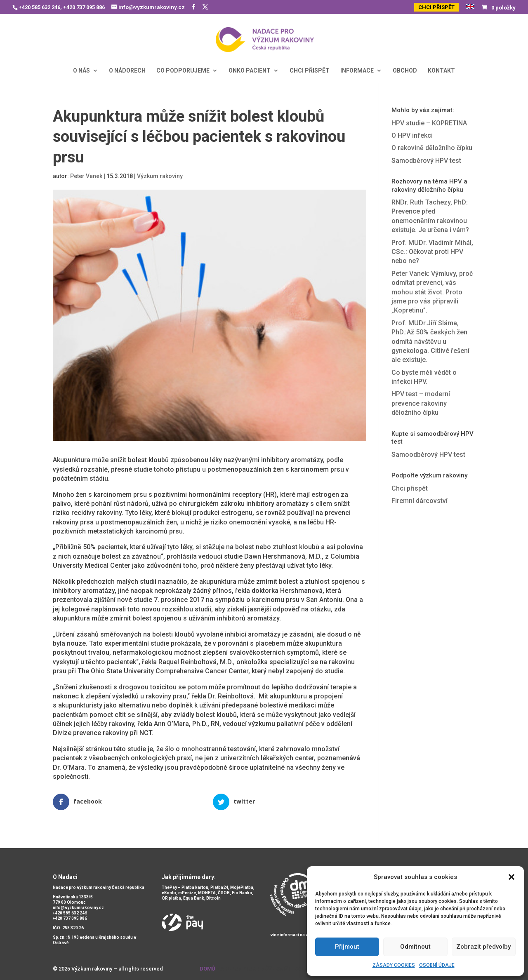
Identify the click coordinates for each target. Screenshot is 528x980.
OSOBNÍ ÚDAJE (437, 965)
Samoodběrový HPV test (428, 455)
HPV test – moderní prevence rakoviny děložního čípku (421, 403)
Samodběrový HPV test (426, 161)
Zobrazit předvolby (483, 947)
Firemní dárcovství (420, 501)
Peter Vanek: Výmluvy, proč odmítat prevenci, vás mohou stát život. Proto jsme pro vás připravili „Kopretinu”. (432, 292)
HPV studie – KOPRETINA (429, 123)
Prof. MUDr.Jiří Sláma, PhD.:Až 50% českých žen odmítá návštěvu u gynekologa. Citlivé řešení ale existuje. (430, 342)
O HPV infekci (412, 135)
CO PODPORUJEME (183, 71)
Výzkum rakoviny (160, 176)
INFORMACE (357, 71)
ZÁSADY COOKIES (394, 965)
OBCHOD (405, 71)
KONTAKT (441, 71)
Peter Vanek (86, 176)
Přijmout (347, 947)
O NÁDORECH (127, 71)
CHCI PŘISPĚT (436, 7)
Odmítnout (415, 947)
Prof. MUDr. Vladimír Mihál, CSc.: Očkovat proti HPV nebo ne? (432, 252)
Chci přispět (410, 488)
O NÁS (81, 71)
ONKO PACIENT (250, 71)
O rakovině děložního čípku (432, 148)
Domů (207, 969)
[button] (511, 877)
